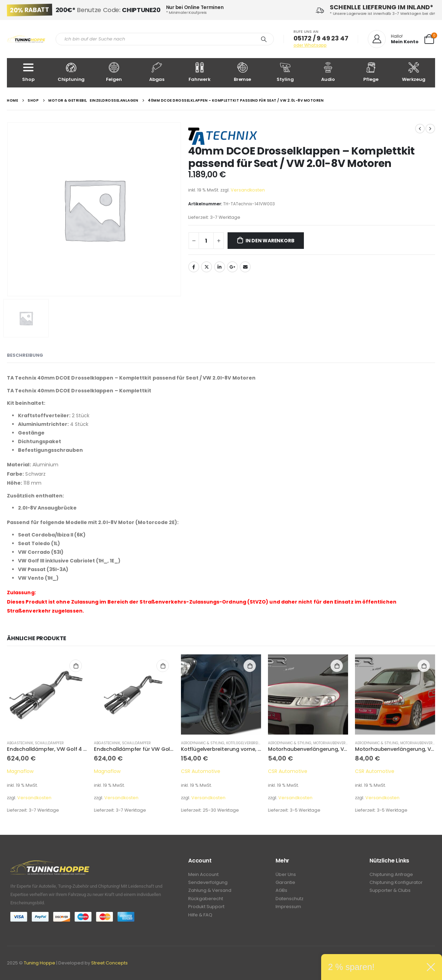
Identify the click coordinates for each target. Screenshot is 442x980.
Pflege (371, 72)
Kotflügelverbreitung (247, 743)
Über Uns (286, 875)
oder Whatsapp (310, 45)
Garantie (285, 883)
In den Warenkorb (270, 241)
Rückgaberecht (206, 901)
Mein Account (203, 875)
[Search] (264, 39)
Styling (285, 72)
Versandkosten (248, 190)
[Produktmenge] (206, 241)
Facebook (194, 267)
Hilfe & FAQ (200, 918)
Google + (232, 267)
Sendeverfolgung (208, 883)
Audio (328, 72)
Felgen (114, 72)
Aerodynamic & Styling (203, 743)
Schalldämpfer (49, 743)
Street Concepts (109, 963)
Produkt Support (206, 909)
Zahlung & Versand (210, 892)
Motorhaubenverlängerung (340, 743)
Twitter (206, 267)
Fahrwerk (200, 72)
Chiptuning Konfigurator (396, 883)
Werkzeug (414, 72)
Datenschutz (290, 901)
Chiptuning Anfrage (391, 875)
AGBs (281, 892)
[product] (47, 694)
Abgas (157, 72)
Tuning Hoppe (40, 963)
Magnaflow (20, 771)
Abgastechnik (20, 743)
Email (245, 267)
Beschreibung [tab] (25, 355)
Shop (28, 72)
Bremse (242, 72)
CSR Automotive (201, 771)
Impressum (288, 909)
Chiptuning (71, 72)
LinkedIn (220, 267)
